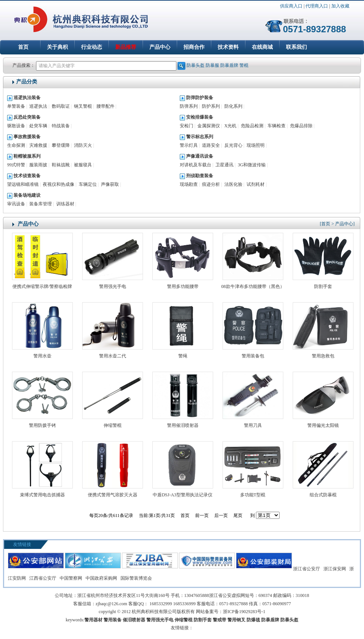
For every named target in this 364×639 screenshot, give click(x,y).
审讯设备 (16, 204)
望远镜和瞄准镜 (23, 184)
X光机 (231, 126)
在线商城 (262, 47)
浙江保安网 (335, 569)
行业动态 (92, 47)
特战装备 (61, 126)
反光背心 (233, 145)
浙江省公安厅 (307, 569)
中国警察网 (71, 578)
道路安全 (211, 145)
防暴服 (212, 65)
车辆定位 (88, 184)
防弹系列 (189, 106)
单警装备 (16, 106)
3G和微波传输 (252, 165)
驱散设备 (16, 126)
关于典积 (57, 47)
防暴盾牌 (229, 65)
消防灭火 (83, 145)
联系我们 (296, 47)
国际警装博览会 (136, 578)
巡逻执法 (38, 106)
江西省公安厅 (43, 578)
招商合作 (194, 47)
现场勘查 (189, 184)
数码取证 (61, 106)
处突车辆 (38, 126)
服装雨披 (38, 165)
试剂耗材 (256, 184)
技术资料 (228, 47)
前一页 (202, 515)
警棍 (244, 65)
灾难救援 (38, 145)
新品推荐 (126, 47)
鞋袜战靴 (61, 165)
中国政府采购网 (101, 578)
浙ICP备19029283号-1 (244, 612)
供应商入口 (291, 6)
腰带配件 (105, 106)
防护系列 (211, 106)
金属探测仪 (209, 126)
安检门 (187, 126)
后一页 (221, 515)
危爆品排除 (301, 126)
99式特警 (16, 165)
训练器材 (65, 204)
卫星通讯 (224, 165)
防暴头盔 (196, 65)
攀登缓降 (61, 145)
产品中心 (160, 47)
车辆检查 (277, 126)
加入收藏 (340, 6)
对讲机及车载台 (196, 165)
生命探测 (16, 145)
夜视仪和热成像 (59, 184)
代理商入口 (317, 6)
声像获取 (110, 184)
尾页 (238, 515)
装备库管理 (41, 204)
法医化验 (233, 184)
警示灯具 (189, 145)
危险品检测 (252, 126)
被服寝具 (83, 165)
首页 (23, 47)
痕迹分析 (211, 184)
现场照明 (256, 145)
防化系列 (233, 106)
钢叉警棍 (83, 106)
